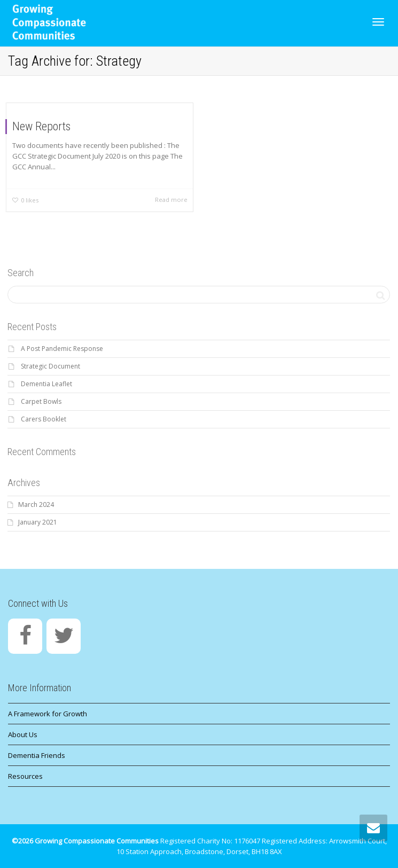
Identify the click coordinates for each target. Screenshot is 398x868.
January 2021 (38, 522)
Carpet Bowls (41, 401)
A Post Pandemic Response (62, 349)
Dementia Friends (37, 755)
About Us (23, 734)
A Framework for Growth (48, 714)
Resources (25, 776)
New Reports (41, 126)
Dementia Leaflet (46, 384)
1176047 (247, 841)
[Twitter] (64, 636)
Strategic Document (50, 366)
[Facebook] (25, 636)
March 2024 (36, 505)
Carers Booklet (44, 419)
